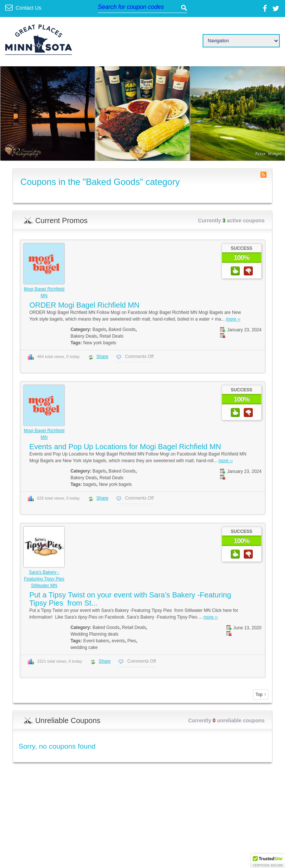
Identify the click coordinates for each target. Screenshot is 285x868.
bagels (90, 484)
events (118, 641)
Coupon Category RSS (263, 175)
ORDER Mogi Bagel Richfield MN (84, 305)
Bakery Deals (84, 336)
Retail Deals (112, 336)
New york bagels (100, 343)
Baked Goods (122, 329)
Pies (132, 641)
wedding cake (84, 647)
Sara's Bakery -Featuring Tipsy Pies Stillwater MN (44, 579)
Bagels (99, 329)
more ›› (233, 319)
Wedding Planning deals (94, 634)
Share (102, 357)
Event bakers (96, 641)
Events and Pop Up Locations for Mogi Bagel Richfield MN (125, 447)
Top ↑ (261, 695)
